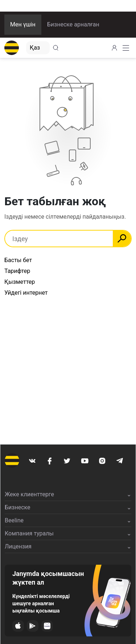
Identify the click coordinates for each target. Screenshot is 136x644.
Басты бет (18, 260)
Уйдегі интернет (26, 293)
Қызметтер (20, 282)
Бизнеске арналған (73, 24)
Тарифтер (17, 271)
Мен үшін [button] (23, 24)
